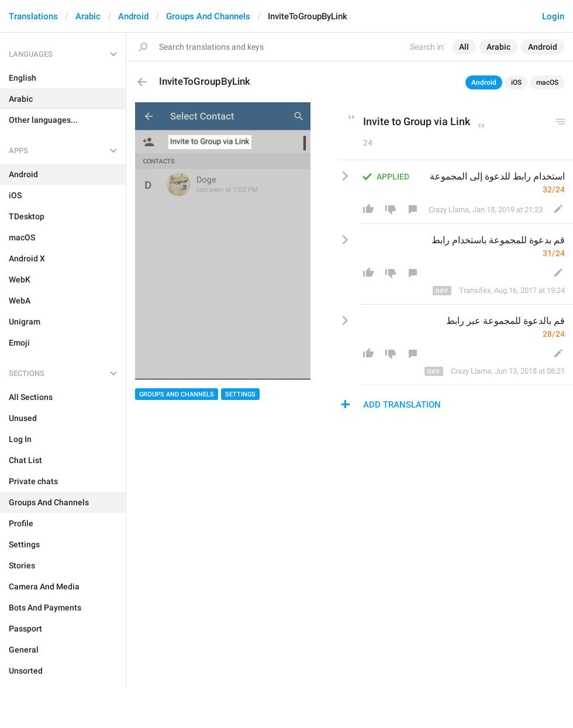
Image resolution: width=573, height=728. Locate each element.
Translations (33, 16)
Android (133, 16)
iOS (516, 82)
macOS (547, 82)
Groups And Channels (208, 16)
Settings (240, 394)
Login (553, 16)
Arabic (88, 16)
